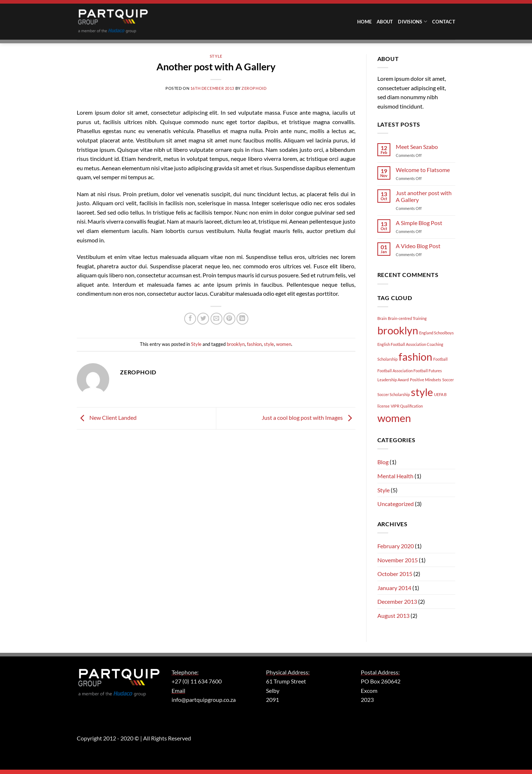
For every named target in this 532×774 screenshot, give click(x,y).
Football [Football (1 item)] (440, 359)
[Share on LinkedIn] (242, 319)
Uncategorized (396, 504)
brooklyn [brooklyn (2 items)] (398, 330)
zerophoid (254, 88)
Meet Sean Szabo (417, 147)
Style (216, 56)
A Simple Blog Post (419, 223)
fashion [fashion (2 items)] (415, 357)
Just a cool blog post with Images (309, 417)
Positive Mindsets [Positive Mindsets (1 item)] (425, 380)
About (385, 22)
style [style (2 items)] (422, 392)
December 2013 (397, 601)
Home (364, 22)
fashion (254, 344)
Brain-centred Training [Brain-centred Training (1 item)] (407, 318)
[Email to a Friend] (216, 319)
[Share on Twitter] (203, 319)
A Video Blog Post (418, 246)
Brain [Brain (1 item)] (382, 318)
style (269, 344)
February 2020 (396, 546)
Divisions (413, 21)
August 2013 (393, 615)
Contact (444, 22)
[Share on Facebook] (190, 319)
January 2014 (394, 588)
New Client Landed (107, 417)
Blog (383, 462)
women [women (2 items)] (394, 418)
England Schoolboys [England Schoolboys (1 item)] (436, 333)
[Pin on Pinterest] (229, 319)
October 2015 (395, 574)
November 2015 (398, 560)
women (284, 344)
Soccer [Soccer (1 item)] (448, 380)
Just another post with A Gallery (424, 196)
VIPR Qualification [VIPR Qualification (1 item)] (407, 406)
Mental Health (395, 476)
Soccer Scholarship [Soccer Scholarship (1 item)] (394, 394)
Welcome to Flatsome (423, 170)
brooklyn (236, 344)
